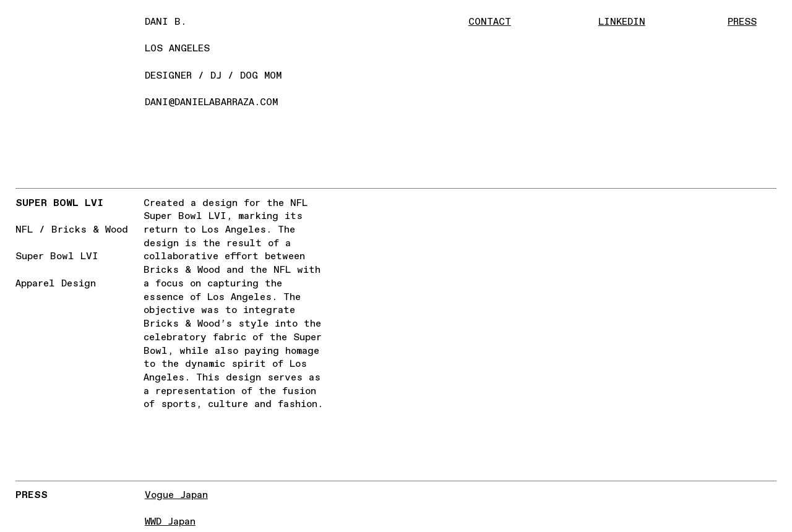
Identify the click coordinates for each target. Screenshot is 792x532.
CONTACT (490, 22)
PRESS (742, 22)
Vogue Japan (176, 495)
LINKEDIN (622, 22)
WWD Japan (170, 522)
